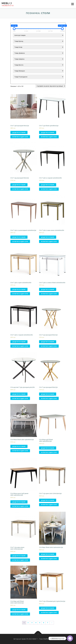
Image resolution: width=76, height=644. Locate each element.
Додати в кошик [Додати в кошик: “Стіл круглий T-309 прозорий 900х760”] (19, 394)
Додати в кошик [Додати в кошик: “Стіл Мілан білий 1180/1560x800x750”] (19, 446)
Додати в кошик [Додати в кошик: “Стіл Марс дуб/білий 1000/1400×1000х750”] (19, 610)
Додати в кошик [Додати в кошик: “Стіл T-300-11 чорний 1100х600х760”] (48, 185)
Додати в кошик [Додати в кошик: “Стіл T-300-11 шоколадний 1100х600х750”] (19, 237)
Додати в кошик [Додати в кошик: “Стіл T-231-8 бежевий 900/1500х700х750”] (48, 608)
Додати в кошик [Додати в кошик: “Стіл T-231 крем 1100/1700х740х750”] (48, 500)
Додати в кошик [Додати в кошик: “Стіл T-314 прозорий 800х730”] (48, 394)
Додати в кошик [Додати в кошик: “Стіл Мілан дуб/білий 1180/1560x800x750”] (48, 448)
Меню (72, 4)
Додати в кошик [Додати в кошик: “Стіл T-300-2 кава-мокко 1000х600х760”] (48, 237)
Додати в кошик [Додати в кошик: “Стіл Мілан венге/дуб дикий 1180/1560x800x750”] (19, 502)
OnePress (47, 639)
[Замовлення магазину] (51, 86)
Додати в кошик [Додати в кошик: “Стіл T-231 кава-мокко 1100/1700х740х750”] (19, 556)
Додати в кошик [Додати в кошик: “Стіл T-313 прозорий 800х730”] (48, 342)
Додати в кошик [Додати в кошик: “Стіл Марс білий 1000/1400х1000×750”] (48, 554)
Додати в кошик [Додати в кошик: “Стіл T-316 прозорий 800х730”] (19, 132)
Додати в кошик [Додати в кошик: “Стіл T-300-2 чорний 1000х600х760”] (19, 342)
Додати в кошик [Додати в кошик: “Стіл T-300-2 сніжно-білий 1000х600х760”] (48, 289)
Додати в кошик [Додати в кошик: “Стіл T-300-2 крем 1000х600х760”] (19, 289)
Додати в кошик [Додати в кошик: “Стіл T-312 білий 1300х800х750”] (48, 132)
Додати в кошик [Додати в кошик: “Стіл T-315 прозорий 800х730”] (19, 185)
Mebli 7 (7, 3)
